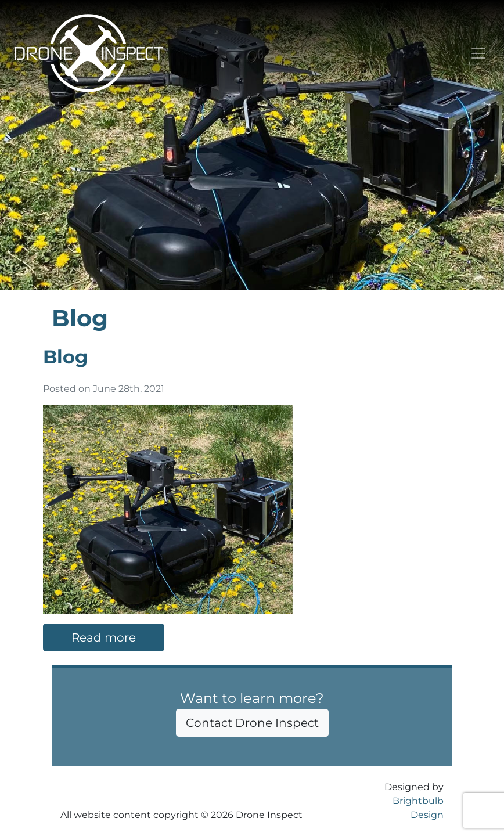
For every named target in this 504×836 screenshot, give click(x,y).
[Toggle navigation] (478, 53)
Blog (65, 357)
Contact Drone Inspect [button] (252, 723)
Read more (104, 637)
